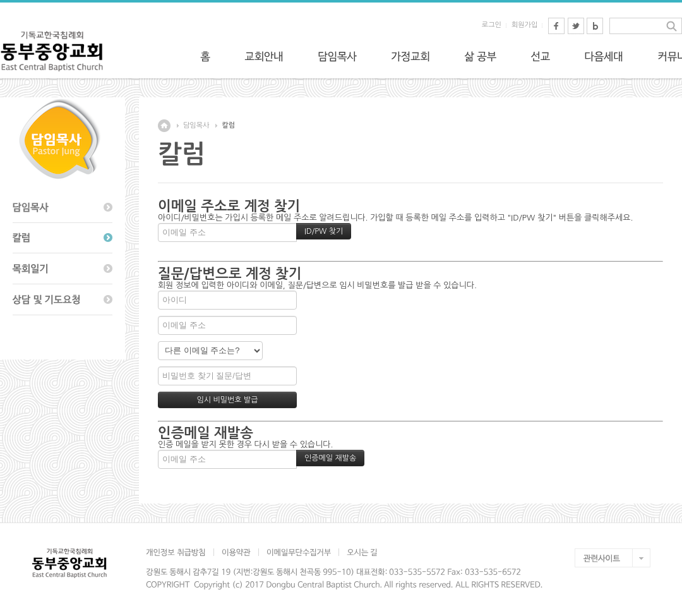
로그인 (492, 25)
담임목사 (196, 125)
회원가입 (524, 25)
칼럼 (228, 125)
